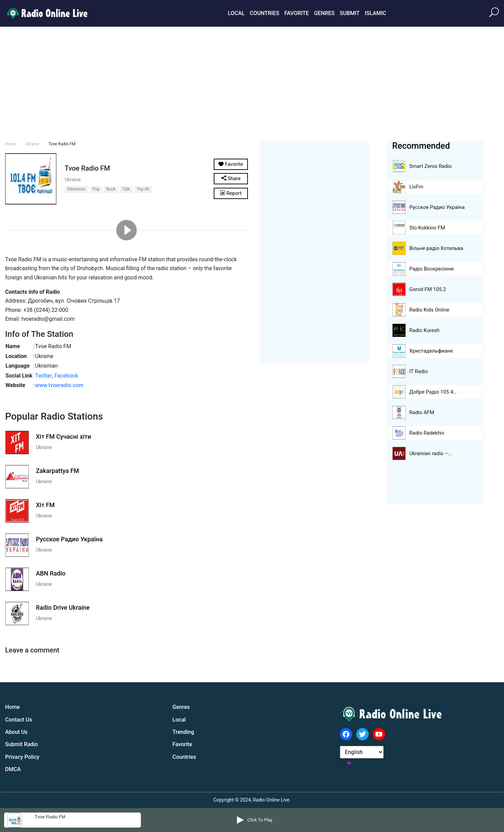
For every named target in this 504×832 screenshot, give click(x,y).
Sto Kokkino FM (427, 228)
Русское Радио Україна (437, 207)
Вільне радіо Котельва (436, 248)
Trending (183, 732)
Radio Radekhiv (427, 433)
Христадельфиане (431, 351)
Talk (126, 189)
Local (236, 13)
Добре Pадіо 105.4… (433, 392)
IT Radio (419, 371)
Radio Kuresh (424, 330)
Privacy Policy (22, 757)
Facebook (66, 376)
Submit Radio (22, 744)
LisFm (416, 187)
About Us (16, 732)
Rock (111, 189)
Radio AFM (422, 412)
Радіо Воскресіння (432, 269)
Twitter (44, 376)
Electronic (76, 189)
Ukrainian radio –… (430, 453)
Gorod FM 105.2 (428, 289)
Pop (96, 189)
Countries (264, 13)
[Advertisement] (252, 83)
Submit (349, 13)
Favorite (297, 13)
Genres (324, 13)
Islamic (376, 13)
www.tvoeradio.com (59, 385)
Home (11, 144)
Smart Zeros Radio (430, 166)
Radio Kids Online (429, 310)
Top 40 (143, 189)
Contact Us (19, 720)
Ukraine (32, 144)
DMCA (13, 769)
